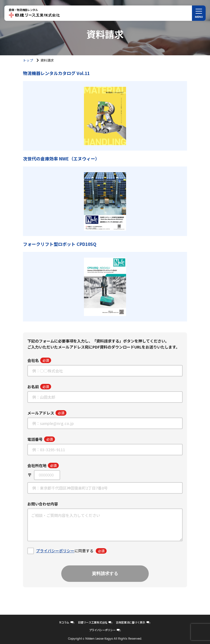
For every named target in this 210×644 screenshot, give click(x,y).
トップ (28, 60)
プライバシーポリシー (55, 551)
